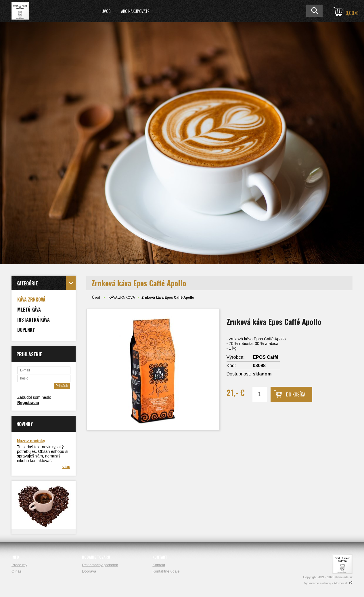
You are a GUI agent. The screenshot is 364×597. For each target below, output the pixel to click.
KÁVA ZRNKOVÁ (122, 297)
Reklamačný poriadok (100, 565)
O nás (17, 571)
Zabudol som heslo (34, 397)
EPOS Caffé (266, 357)
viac (66, 467)
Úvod (106, 11)
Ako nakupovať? (135, 11)
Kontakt (159, 565)
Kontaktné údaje (166, 571)
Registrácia (28, 403)
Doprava (89, 571)
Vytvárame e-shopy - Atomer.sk (328, 583)
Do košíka (296, 394)
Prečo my (19, 565)
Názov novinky (31, 441)
